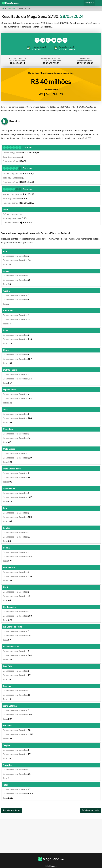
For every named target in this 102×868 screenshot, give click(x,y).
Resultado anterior (12, 810)
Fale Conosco (51, 866)
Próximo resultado (90, 810)
